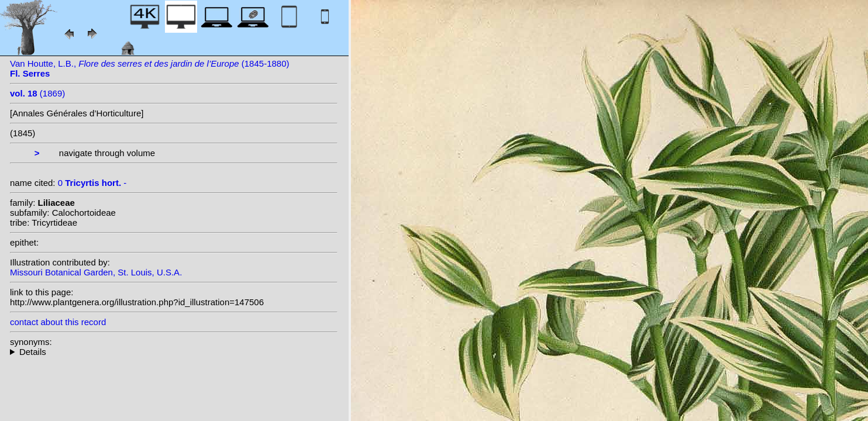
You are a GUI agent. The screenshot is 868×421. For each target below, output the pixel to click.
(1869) (37, 93)
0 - (92, 183)
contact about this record (58, 322)
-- (174, 352)
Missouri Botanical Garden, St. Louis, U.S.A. (96, 272)
